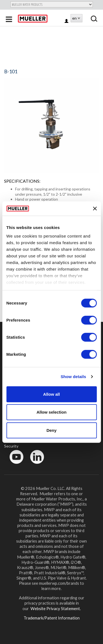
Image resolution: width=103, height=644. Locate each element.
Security (11, 446)
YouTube (13, 465)
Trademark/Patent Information (52, 618)
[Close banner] (95, 208)
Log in (67, 21)
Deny (51, 430)
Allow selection (51, 412)
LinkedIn (34, 465)
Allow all (51, 394)
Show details (73, 377)
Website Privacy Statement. (55, 608)
